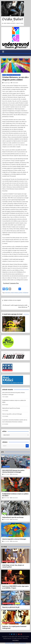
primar (21, 293)
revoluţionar (25, 293)
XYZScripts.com (23, 643)
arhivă (4, 75)
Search (27, 446)
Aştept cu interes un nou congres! (12, 300)
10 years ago (6, 83)
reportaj (17, 603)
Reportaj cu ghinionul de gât (11, 607)
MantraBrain (16, 640)
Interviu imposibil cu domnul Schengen (12, 414)
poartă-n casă (6, 467)
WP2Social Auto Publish (10, 643)
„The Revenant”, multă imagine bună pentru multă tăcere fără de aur (15, 306)
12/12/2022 (6, 541)
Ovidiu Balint (14, 83)
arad (6, 293)
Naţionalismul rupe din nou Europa (11, 408)
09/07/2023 (6, 498)
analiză (4, 490)
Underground (18, 623)
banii (9, 293)
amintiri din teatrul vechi (8, 561)
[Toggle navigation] (3, 52)
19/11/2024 (6, 474)
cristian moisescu (15, 293)
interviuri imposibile (7, 535)
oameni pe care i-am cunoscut (13, 75)
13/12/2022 (6, 520)
